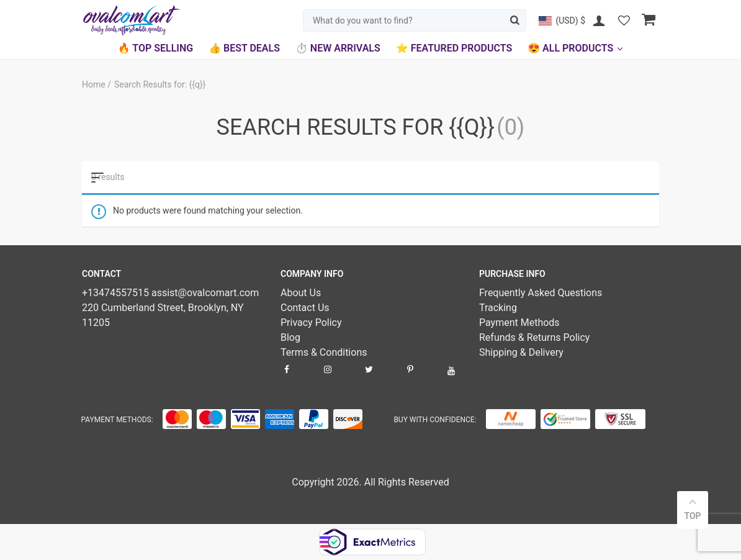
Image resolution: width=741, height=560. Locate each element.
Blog (290, 337)
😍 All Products (570, 48)
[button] (562, 20)
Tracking (498, 308)
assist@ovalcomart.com (205, 293)
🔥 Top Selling (155, 48)
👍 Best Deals (244, 48)
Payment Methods (519, 323)
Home (95, 84)
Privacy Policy (311, 323)
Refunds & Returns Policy (534, 337)
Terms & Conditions (324, 352)
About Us (301, 293)
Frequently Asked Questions (541, 293)
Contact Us (305, 308)
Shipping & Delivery (521, 352)
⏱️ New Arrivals (338, 48)
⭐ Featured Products (454, 48)
